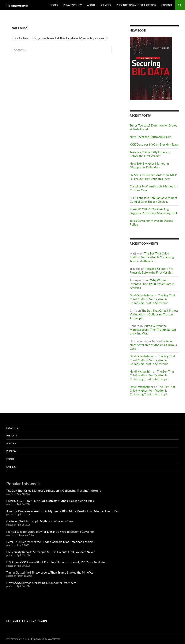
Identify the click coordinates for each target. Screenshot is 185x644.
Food (10, 459)
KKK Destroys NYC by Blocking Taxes (154, 144)
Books (54, 5)
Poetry (11, 443)
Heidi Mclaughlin (141, 371)
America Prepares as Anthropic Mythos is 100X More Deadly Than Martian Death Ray (63, 511)
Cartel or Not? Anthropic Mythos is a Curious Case (153, 345)
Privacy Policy (73, 5)
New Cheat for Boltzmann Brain (151, 137)
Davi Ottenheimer (141, 295)
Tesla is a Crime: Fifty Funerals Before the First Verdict (150, 154)
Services (106, 5)
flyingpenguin (18, 5)
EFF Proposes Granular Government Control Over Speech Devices (153, 200)
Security (12, 428)
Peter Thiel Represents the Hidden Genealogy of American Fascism (50, 542)
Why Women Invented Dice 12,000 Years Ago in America (152, 284)
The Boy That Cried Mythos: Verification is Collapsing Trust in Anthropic (152, 257)
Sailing (11, 467)
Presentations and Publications (136, 5)
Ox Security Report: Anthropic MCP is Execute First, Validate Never (153, 177)
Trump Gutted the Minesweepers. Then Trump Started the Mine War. (153, 330)
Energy (11, 451)
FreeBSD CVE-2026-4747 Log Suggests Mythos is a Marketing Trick (154, 211)
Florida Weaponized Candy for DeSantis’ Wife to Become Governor (50, 532)
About (91, 5)
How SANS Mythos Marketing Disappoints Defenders (149, 165)
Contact (167, 5)
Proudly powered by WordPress (43, 639)
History (12, 436)
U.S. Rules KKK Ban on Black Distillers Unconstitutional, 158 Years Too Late (56, 562)
